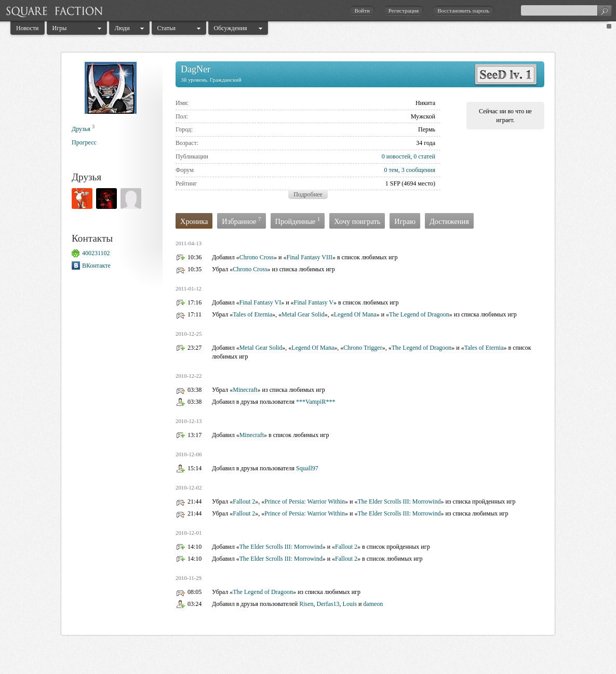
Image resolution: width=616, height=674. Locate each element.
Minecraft (245, 390)
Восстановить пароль (463, 10)
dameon (373, 604)
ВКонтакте (96, 266)
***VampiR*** (316, 402)
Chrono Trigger (363, 348)
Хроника (194, 221)
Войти (362, 10)
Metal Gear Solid (303, 314)
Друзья (81, 129)
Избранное (241, 221)
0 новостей (396, 156)
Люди (122, 28)
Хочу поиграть (357, 221)
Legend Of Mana (355, 314)
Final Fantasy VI (260, 302)
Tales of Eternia (252, 314)
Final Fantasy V (314, 302)
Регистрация (404, 10)
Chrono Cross (257, 257)
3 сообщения (418, 170)
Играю (405, 221)
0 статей (424, 156)
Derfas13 (328, 604)
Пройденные (298, 221)
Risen (306, 604)
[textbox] (566, 10)
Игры (60, 28)
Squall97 (307, 468)
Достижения (449, 221)
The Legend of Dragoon (419, 314)
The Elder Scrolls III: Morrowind (399, 501)
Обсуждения (231, 28)
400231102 (96, 253)
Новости (28, 28)
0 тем (391, 170)
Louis (350, 604)
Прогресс (84, 142)
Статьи (166, 28)
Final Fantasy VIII (309, 257)
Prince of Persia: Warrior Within (305, 501)
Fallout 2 (244, 501)
